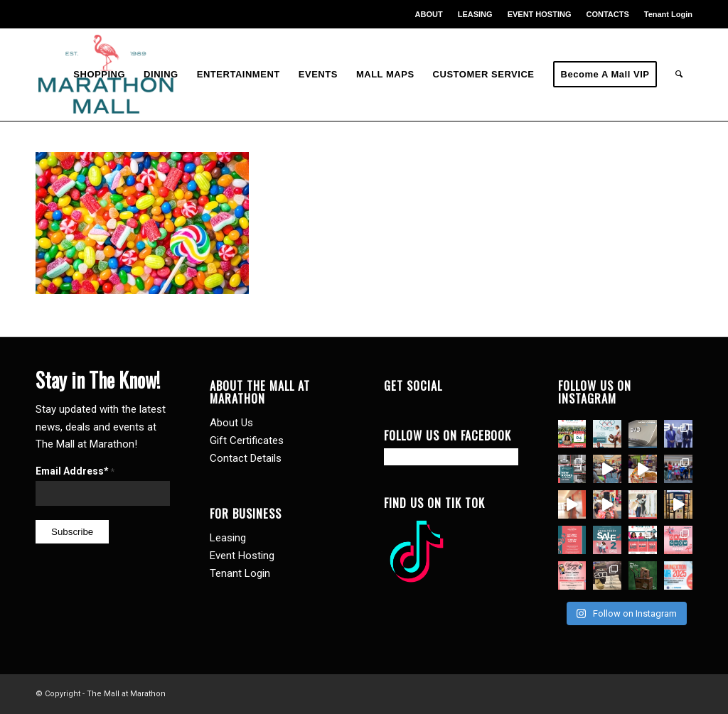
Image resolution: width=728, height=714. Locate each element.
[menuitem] (429, 14)
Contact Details (246, 458)
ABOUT (429, 14)
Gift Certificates (247, 440)
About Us (231, 423)
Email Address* (75, 471)
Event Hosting (242, 556)
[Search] (679, 75)
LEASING (475, 14)
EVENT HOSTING (540, 14)
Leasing (228, 538)
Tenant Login (668, 14)
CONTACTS (607, 14)
